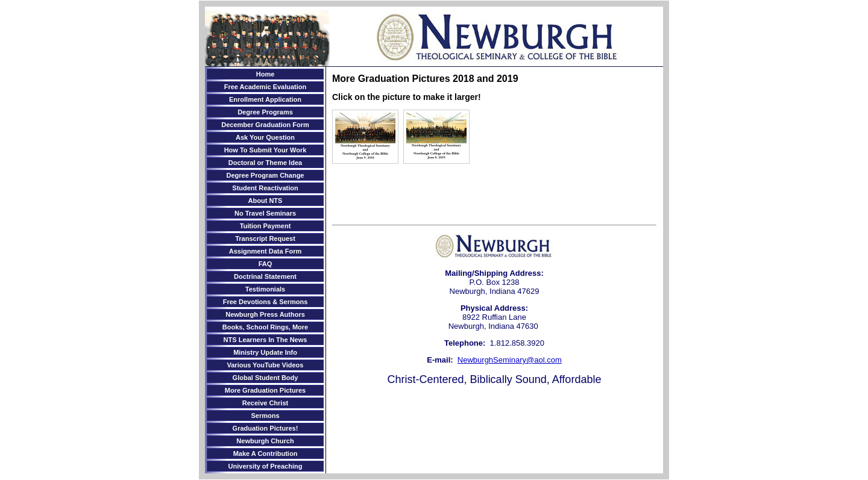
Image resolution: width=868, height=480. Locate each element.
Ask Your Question (265, 137)
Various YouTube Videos (266, 365)
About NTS (266, 201)
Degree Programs (265, 112)
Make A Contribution (266, 454)
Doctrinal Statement (265, 276)
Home (266, 74)
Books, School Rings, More (265, 327)
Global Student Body (266, 378)
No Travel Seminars (265, 213)
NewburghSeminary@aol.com (510, 360)
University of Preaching (266, 466)
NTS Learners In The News (266, 340)
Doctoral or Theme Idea (265, 163)
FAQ (266, 264)
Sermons (265, 416)
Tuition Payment (266, 226)
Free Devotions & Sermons (266, 302)
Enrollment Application (265, 99)
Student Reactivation (265, 188)
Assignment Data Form (265, 251)
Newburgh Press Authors (265, 314)
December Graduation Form (265, 125)
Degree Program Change (266, 175)
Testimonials (265, 289)
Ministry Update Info (265, 352)
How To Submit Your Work (266, 150)
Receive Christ (265, 403)
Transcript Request (265, 238)
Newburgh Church (265, 441)
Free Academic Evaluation (266, 87)
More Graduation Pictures (265, 390)
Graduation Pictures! (266, 428)
